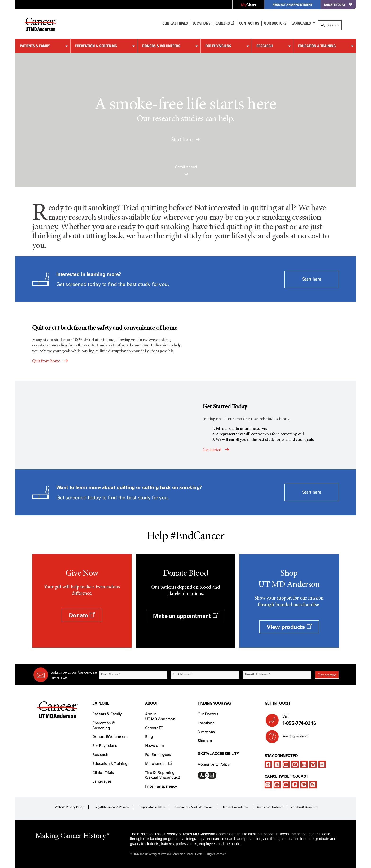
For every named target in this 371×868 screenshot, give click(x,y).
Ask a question (292, 738)
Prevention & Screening (96, 46)
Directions (206, 732)
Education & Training (317, 46)
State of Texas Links (235, 807)
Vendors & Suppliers (304, 807)
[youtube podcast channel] (286, 785)
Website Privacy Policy (69, 807)
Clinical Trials (175, 23)
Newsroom (155, 746)
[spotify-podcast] (277, 785)
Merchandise (159, 764)
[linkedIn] (304, 764)
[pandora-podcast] (295, 785)
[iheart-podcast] (304, 785)
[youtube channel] (286, 764)
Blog (149, 737)
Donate (82, 615)
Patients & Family (35, 46)
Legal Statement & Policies (112, 807)
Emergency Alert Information (194, 807)
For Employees (158, 755)
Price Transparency (161, 786)
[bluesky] (313, 764)
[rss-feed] (313, 785)
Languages (301, 23)
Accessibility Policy (214, 764)
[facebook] (268, 764)
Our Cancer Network (270, 807)
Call (309, 720)
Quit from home (46, 361)
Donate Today (338, 5)
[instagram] (295, 764)
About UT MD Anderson (160, 716)
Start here (185, 140)
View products (289, 627)
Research (265, 46)
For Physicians (218, 46)
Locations (206, 723)
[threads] (322, 764)
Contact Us (249, 23)
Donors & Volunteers (161, 46)
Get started (212, 450)
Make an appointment (185, 616)
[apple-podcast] (268, 785)
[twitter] (277, 764)
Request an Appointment (292, 5)
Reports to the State (152, 807)
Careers (225, 23)
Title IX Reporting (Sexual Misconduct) (163, 775)
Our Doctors (275, 23)
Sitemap (205, 741)
